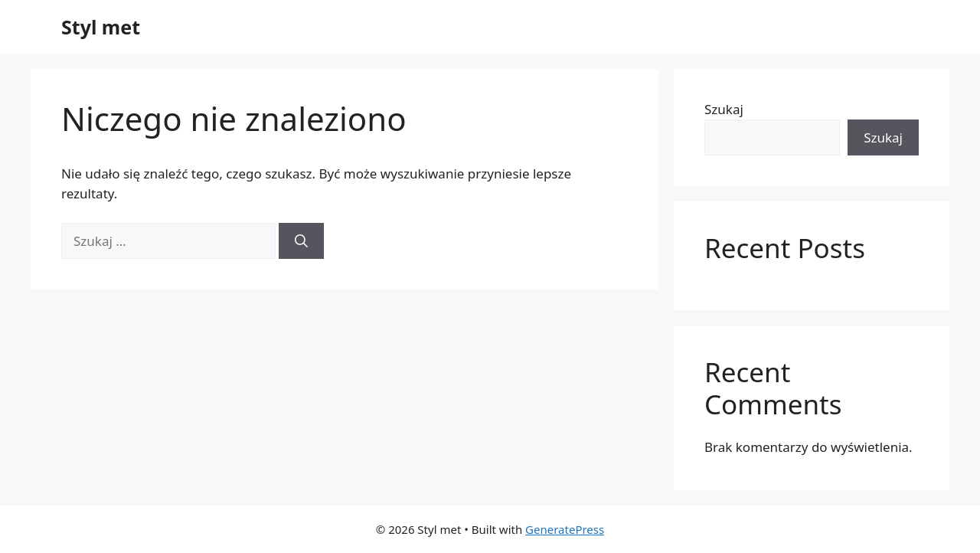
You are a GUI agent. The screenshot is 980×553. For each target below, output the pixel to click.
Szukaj (724, 109)
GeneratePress (565, 529)
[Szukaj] (301, 241)
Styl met (101, 27)
